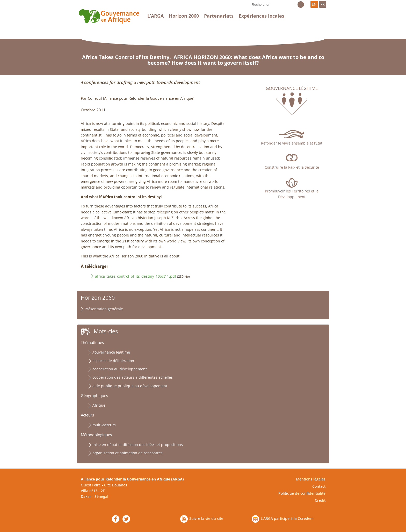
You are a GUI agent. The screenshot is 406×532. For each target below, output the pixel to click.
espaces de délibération (113, 361)
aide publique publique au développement (130, 386)
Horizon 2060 (184, 16)
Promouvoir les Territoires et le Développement (292, 194)
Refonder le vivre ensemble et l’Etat (292, 143)
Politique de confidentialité (302, 493)
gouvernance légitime (111, 352)
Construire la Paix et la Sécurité (292, 167)
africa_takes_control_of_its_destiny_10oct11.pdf (136, 276)
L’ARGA (155, 16)
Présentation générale (104, 309)
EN (314, 4)
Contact (319, 486)
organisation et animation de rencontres (128, 453)
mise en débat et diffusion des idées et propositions (138, 445)
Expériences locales (262, 16)
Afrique (99, 405)
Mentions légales (311, 479)
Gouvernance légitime (292, 88)
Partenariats (219, 16)
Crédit (320, 500)
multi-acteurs (104, 425)
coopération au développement (120, 369)
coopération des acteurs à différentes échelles (133, 377)
